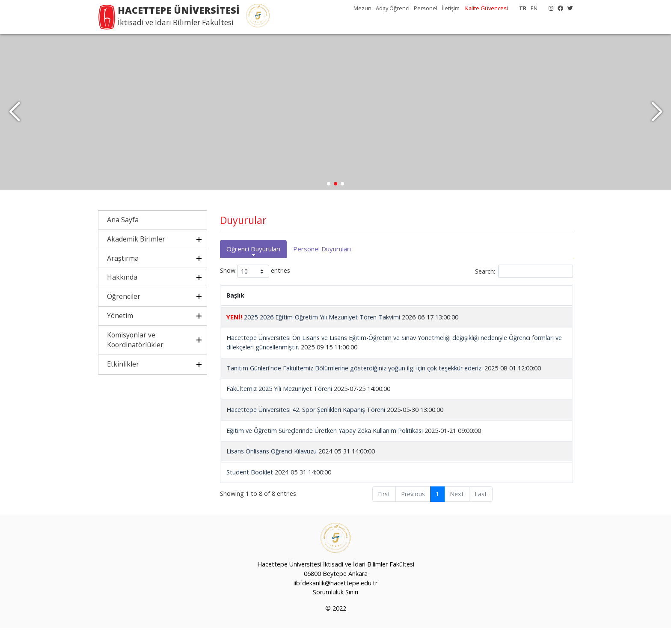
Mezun (362, 8)
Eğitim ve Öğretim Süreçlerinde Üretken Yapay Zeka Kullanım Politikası (325, 446)
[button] (657, 120)
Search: (524, 287)
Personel (426, 8)
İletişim (451, 8)
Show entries (255, 287)
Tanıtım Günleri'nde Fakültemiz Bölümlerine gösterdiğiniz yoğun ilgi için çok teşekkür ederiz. (355, 384)
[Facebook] (558, 8)
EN (534, 8)
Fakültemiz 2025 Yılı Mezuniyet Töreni (279, 404)
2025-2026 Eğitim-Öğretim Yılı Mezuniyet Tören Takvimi (313, 333)
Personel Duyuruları (322, 265)
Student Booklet (250, 488)
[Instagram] (549, 8)
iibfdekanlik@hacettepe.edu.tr (335, 598)
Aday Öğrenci (393, 8)
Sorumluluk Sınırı (335, 608)
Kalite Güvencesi (487, 8)
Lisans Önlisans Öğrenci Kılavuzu (272, 467)
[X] (568, 8)
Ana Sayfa (123, 236)
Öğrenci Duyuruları (253, 265)
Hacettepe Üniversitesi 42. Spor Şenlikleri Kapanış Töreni (306, 425)
